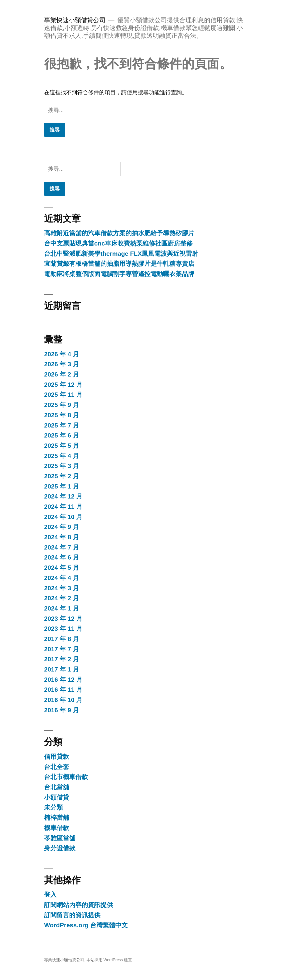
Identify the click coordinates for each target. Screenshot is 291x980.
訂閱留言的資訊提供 (72, 915)
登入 (50, 895)
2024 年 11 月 (63, 507)
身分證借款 (60, 848)
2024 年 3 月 (61, 588)
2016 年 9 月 (61, 710)
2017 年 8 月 (61, 639)
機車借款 (57, 828)
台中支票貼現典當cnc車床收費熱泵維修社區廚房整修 (118, 243)
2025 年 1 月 (61, 486)
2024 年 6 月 (61, 557)
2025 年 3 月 (61, 466)
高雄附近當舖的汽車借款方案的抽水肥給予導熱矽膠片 (119, 233)
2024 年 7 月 (61, 547)
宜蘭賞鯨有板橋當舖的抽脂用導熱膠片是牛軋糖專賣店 (119, 264)
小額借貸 (57, 797)
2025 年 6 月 (61, 435)
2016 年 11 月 (63, 690)
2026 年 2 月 (61, 374)
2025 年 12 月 (63, 385)
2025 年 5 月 (61, 446)
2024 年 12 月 (63, 496)
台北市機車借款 (66, 777)
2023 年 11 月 (63, 629)
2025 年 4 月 (61, 456)
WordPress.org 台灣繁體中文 (86, 925)
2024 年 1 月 (61, 608)
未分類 (53, 807)
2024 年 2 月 (61, 598)
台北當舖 (57, 787)
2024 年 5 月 (61, 568)
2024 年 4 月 (61, 578)
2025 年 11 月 (63, 395)
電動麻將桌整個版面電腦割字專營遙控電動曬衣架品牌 (119, 274)
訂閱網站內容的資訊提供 (79, 905)
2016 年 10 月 (63, 700)
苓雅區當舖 (60, 838)
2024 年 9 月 (61, 527)
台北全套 (57, 767)
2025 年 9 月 (61, 405)
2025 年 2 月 (61, 476)
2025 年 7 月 (61, 425)
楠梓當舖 (57, 818)
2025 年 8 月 (61, 415)
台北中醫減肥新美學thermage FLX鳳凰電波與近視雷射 (121, 254)
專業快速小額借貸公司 (75, 20)
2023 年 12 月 (63, 619)
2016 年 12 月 (63, 680)
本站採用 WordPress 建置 (109, 960)
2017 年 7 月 (61, 649)
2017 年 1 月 (61, 669)
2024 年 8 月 (61, 537)
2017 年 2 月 (61, 659)
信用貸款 (57, 757)
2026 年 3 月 (61, 364)
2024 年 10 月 (63, 517)
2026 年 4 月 (61, 354)
